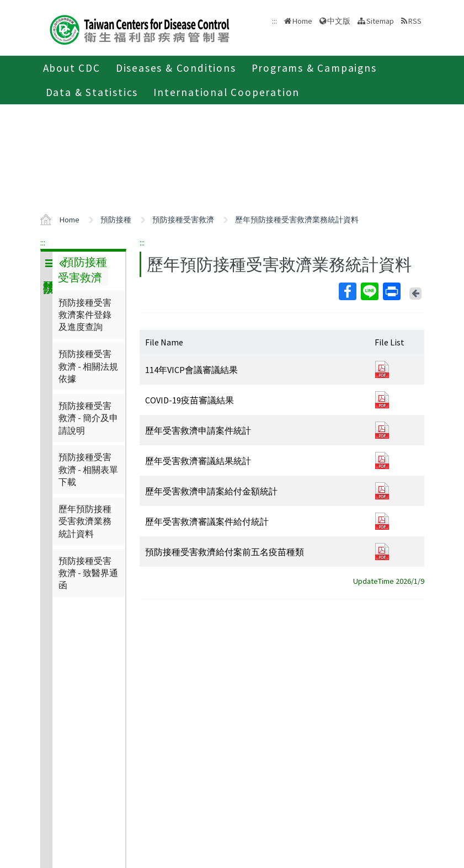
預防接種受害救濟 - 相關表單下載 (88, 469)
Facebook (347, 291)
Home (302, 21)
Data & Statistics (92, 92)
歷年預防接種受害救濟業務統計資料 (297, 220)
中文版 (339, 21)
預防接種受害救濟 (183, 220)
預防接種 (116, 220)
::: (43, 242)
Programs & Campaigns (314, 68)
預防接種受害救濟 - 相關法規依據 (88, 366)
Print (391, 291)
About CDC (72, 68)
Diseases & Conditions (176, 68)
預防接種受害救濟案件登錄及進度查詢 (85, 315)
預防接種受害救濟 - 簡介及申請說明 (88, 418)
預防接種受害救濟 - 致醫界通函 (88, 573)
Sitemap (380, 21)
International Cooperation (226, 92)
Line (369, 291)
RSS (415, 21)
